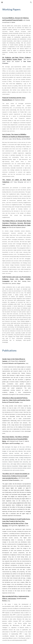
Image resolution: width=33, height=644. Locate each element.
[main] (16, 9)
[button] (2, 2)
